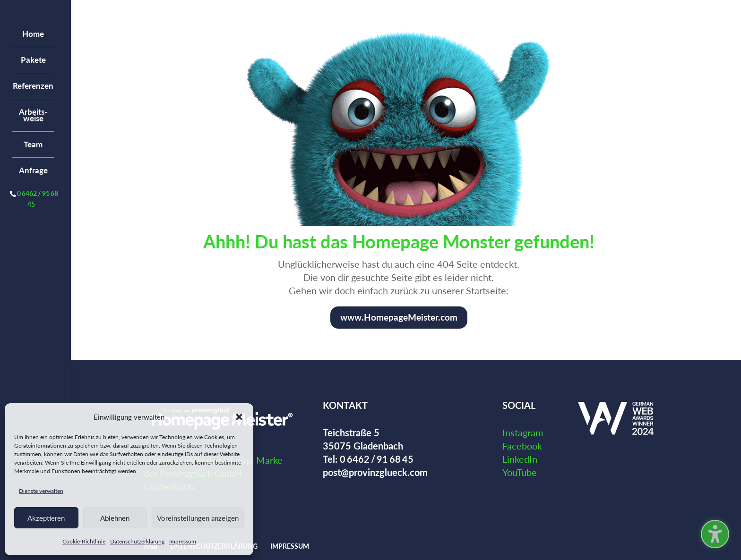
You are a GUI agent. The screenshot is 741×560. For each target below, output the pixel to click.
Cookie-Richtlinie (84, 541)
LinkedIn (520, 459)
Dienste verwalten (41, 491)
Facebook (522, 446)
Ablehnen (115, 518)
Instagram (523, 433)
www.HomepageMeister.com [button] (399, 317)
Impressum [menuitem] (290, 546)
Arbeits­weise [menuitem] (33, 115)
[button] (239, 417)
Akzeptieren (46, 518)
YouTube (520, 472)
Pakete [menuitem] (33, 60)
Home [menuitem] (33, 34)
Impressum (183, 541)
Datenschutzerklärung (137, 541)
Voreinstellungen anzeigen (198, 518)
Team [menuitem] (33, 144)
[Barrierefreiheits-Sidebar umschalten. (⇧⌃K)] (715, 534)
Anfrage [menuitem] (33, 170)
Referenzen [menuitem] (33, 86)
